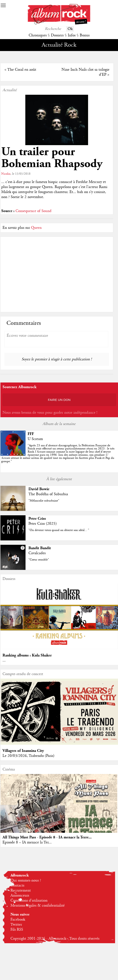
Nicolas (6, 174)
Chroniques (38, 35)
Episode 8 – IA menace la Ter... (27, 842)
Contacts (17, 885)
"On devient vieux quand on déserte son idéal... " (59, 530)
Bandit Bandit (40, 548)
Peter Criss (37, 519)
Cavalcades (37, 553)
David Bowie (39, 489)
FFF (31, 434)
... (4, 660)
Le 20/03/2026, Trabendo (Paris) (28, 756)
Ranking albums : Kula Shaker (27, 655)
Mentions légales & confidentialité (38, 906)
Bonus (85, 35)
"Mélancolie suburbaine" (44, 501)
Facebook (18, 920)
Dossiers (57, 35)
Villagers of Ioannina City (23, 751)
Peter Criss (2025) (43, 524)
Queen (36, 228)
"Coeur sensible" (39, 560)
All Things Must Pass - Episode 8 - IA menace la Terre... (47, 837)
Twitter (16, 925)
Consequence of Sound (33, 211)
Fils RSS (17, 930)
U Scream (35, 439)
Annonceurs (20, 896)
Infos (72, 35)
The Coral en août (22, 70)
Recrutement (21, 890)
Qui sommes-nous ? (26, 880)
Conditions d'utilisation (29, 901)
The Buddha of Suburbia (48, 494)
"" (58, 453)
